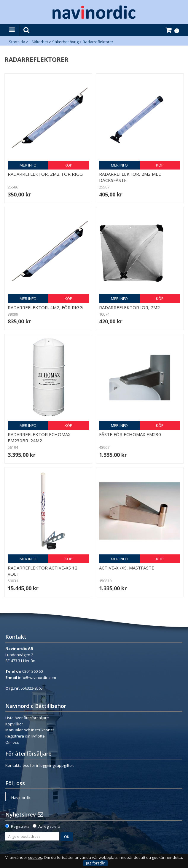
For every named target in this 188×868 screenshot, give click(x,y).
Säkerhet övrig (65, 42)
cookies (35, 857)
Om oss (12, 742)
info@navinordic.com (37, 677)
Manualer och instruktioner (30, 730)
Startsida (17, 42)
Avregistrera (49, 826)
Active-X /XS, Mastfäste (127, 568)
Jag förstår (95, 863)
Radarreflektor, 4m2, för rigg (45, 307)
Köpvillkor (14, 724)
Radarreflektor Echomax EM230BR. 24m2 (39, 437)
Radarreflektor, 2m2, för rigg (45, 174)
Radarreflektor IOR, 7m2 (129, 307)
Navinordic (21, 798)
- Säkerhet (39, 42)
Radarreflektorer (98, 42)
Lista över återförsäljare (27, 718)
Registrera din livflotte (25, 736)
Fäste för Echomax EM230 (130, 434)
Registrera (20, 826)
